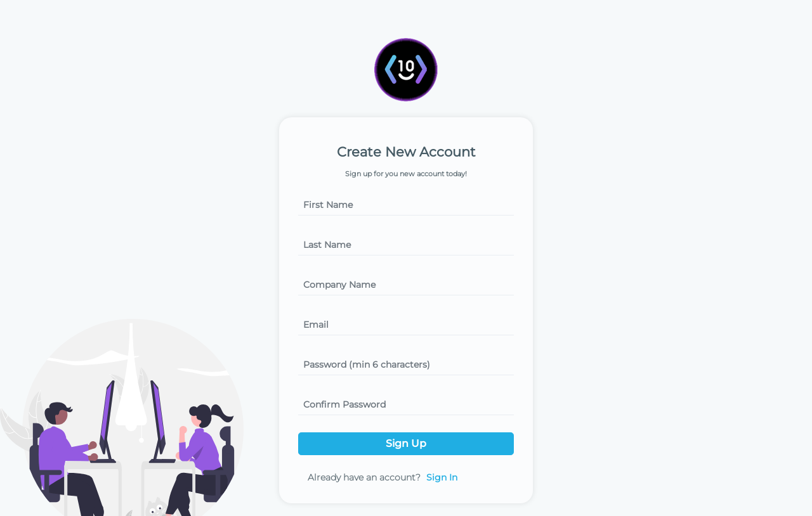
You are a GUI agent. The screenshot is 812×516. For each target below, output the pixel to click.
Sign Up (406, 443)
